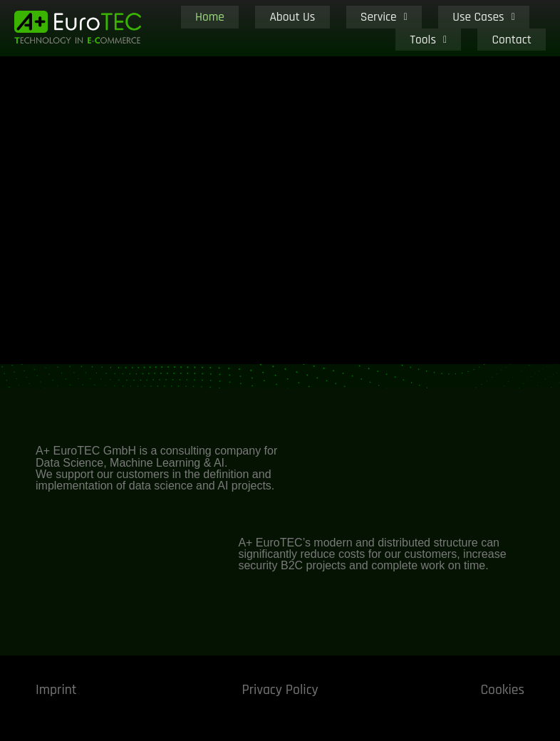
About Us (277, 28)
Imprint (57, 690)
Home (224, 28)
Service (339, 28)
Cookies (502, 690)
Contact (527, 28)
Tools (473, 28)
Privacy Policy (280, 690)
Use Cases (408, 28)
